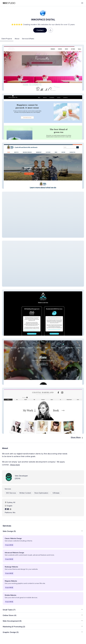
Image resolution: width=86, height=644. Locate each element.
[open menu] (82, 3)
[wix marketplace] (9, 3)
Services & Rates (28, 39)
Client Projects (7, 39)
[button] (43, 68)
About (17, 39)
